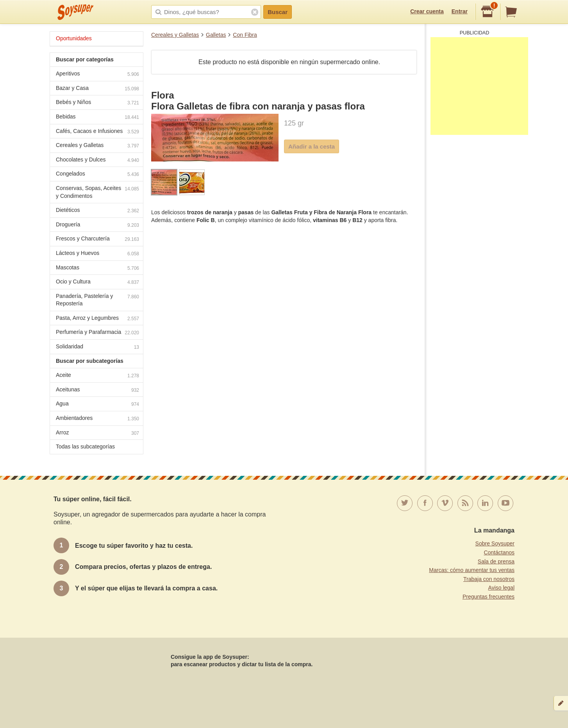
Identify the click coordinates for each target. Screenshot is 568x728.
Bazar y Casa (97, 89)
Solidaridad (97, 347)
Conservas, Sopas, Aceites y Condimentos (97, 192)
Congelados (97, 175)
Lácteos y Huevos (97, 254)
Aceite (97, 376)
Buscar (278, 12)
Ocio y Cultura (97, 282)
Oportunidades (74, 38)
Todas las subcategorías (85, 446)
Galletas (216, 35)
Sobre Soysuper (495, 543)
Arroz (97, 433)
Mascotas (97, 268)
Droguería (97, 225)
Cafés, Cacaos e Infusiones (97, 132)
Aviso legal (501, 588)
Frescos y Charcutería (97, 239)
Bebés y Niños (97, 103)
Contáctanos (499, 552)
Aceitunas (97, 390)
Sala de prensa (496, 561)
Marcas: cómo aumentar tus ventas (472, 570)
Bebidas (97, 117)
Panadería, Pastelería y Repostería (97, 300)
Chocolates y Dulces (97, 160)
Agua (97, 404)
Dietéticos (97, 211)
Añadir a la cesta (312, 146)
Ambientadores (97, 419)
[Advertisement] (479, 86)
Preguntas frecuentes (489, 597)
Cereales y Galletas (175, 35)
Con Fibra (245, 35)
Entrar (460, 11)
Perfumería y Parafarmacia (97, 333)
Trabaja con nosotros (489, 579)
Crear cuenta (427, 11)
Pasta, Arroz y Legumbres (97, 319)
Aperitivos (97, 74)
